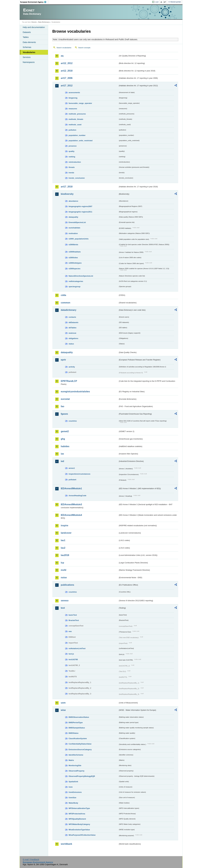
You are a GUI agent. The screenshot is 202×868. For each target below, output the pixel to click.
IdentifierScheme (76, 755)
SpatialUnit (73, 782)
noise (64, 578)
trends (71, 173)
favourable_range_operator (80, 103)
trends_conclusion (77, 178)
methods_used (75, 125)
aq (62, 56)
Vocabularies (29, 52)
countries (73, 421)
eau (70, 631)
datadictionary (69, 310)
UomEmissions (75, 792)
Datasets (27, 32)
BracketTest (74, 620)
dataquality (73, 217)
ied (62, 461)
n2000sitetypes (75, 263)
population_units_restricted (81, 141)
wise (63, 710)
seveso (65, 601)
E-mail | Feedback (31, 860)
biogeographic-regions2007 (80, 206)
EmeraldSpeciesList (77, 222)
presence (73, 146)
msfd (64, 570)
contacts (72, 317)
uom (63, 703)
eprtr (63, 360)
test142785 (73, 659)
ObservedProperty (77, 771)
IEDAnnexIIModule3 (71, 504)
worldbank (67, 844)
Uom (71, 787)
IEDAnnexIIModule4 (71, 515)
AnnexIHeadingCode (78, 496)
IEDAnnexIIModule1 (71, 488)
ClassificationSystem (78, 738)
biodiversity (67, 194)
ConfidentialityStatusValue (80, 744)
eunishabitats (75, 228)
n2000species (75, 269)
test (63, 608)
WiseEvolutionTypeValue (79, 830)
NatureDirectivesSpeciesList (81, 276)
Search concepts (84, 48)
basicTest (73, 615)
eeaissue (72, 333)
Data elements (29, 42)
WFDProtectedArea (77, 814)
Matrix (71, 760)
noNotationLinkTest (77, 648)
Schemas (27, 47)
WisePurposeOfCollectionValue (82, 835)
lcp (62, 563)
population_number (77, 135)
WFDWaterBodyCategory (79, 824)
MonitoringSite (75, 765)
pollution (72, 130)
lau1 (63, 540)
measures (73, 109)
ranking (72, 157)
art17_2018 (67, 187)
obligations (73, 338)
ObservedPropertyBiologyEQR (82, 776)
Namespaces (29, 62)
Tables (26, 37)
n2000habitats (75, 252)
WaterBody (73, 803)
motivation (73, 233)
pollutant (72, 480)
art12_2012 (67, 63)
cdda (63, 295)
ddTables (73, 328)
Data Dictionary (44, 22)
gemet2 (65, 431)
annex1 (72, 468)
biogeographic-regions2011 (80, 212)
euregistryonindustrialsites (75, 392)
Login (157, 2)
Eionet (34, 22)
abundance (73, 201)
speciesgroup (75, 287)
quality (72, 151)
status (71, 344)
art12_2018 (67, 71)
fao (63, 406)
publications (68, 585)
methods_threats (76, 119)
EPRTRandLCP (69, 381)
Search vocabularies (64, 48)
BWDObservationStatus (79, 717)
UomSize (72, 798)
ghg (63, 439)
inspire (65, 526)
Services (27, 57)
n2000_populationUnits (79, 239)
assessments (74, 92)
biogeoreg (73, 98)
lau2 (63, 548)
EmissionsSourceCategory (80, 750)
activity (72, 367)
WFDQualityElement (77, 819)
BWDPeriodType (76, 723)
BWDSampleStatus (77, 728)
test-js (71, 654)
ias (62, 454)
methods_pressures (77, 114)
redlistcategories (76, 281)
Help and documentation (34, 27)
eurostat (65, 399)
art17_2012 (67, 86)
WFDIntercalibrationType (79, 808)
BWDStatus (74, 733)
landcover (66, 533)
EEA (34, 2)
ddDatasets (74, 322)
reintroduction (75, 162)
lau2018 (65, 555)
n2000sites (73, 258)
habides (65, 446)
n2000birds (73, 245)
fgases (64, 414)
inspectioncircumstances (80, 474)
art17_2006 (67, 78)
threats (72, 167)
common (66, 303)
